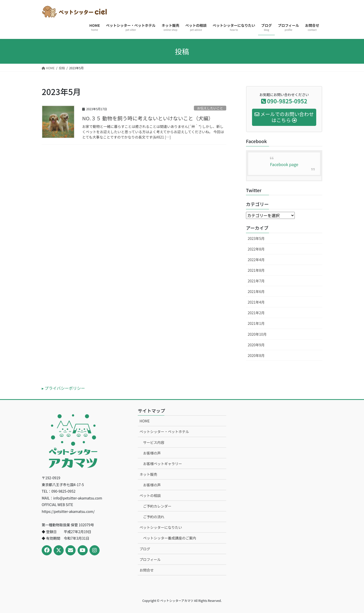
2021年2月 (256, 313)
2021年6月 (256, 291)
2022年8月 (256, 249)
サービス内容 (154, 442)
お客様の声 (152, 453)
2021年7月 (256, 281)
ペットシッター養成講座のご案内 (170, 538)
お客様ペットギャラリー (163, 464)
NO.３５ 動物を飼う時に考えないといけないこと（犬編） (148, 118)
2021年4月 (256, 302)
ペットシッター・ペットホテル (164, 432)
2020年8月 (256, 355)
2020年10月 (257, 334)
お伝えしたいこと (210, 108)
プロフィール (150, 559)
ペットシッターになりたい (161, 527)
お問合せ (147, 570)
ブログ (145, 549)
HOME (145, 421)
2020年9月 (256, 345)
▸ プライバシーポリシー (63, 388)
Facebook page (284, 164)
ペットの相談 (150, 495)
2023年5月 (256, 238)
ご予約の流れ (154, 517)
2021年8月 (256, 270)
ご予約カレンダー (157, 506)
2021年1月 (256, 323)
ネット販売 (148, 474)
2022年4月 (256, 260)
